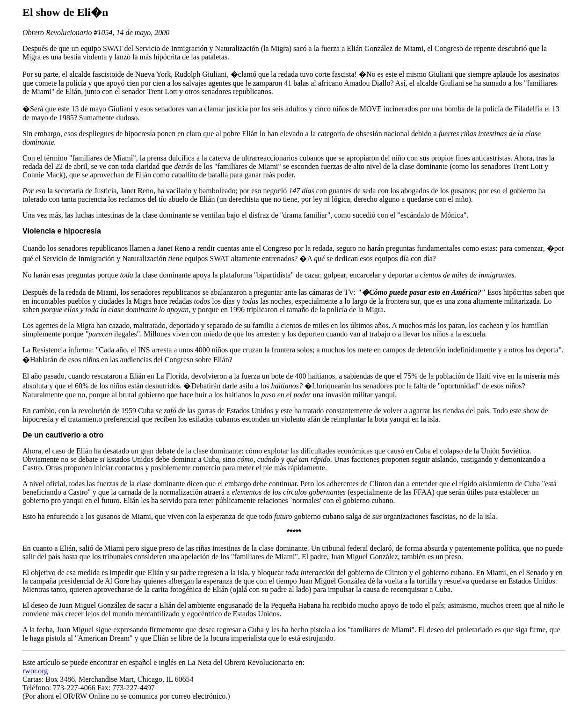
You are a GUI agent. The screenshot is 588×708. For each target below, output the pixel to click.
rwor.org (35, 671)
